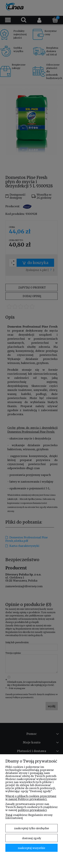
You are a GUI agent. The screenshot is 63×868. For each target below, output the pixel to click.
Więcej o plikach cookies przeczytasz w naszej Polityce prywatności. (31, 798)
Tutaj (9, 815)
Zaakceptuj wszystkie (32, 848)
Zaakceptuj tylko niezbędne (32, 828)
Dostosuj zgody (32, 838)
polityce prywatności (32, 810)
